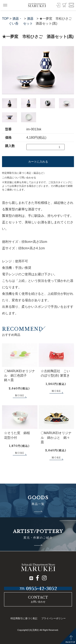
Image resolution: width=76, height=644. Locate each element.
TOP (5, 19)
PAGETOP (70, 642)
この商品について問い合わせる (19, 178)
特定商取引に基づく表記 (24, 618)
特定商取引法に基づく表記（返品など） (24, 173)
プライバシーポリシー (54, 618)
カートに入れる (38, 162)
